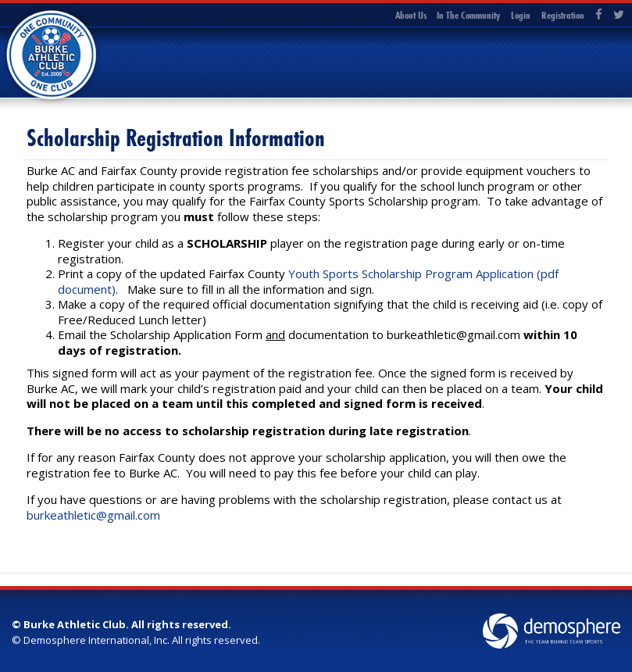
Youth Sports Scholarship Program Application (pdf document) (308, 281)
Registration (563, 15)
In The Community (468, 15)
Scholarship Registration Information (176, 138)
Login (521, 15)
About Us (411, 15)
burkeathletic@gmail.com (93, 515)
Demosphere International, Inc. (96, 640)
